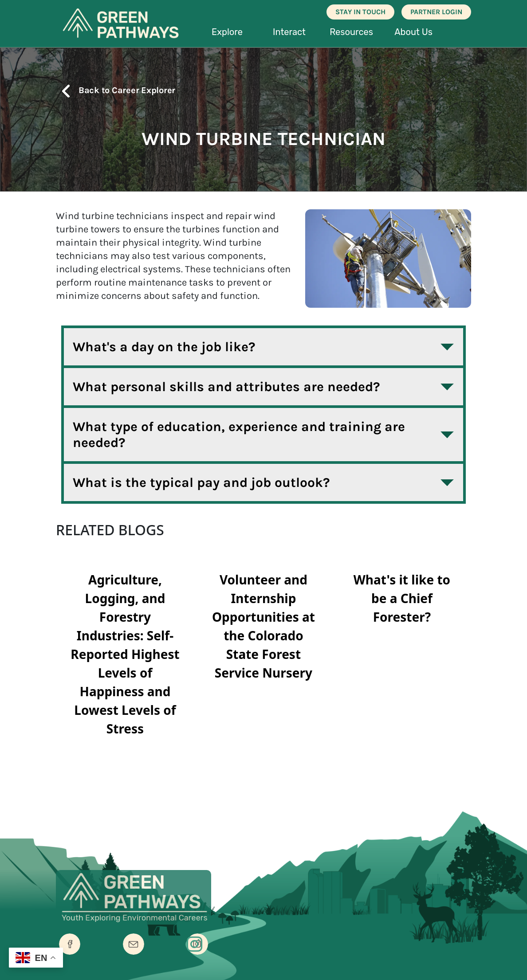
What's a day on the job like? (164, 347)
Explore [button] (227, 32)
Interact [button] (289, 32)
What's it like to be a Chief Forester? (402, 598)
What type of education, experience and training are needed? (239, 435)
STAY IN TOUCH (360, 12)
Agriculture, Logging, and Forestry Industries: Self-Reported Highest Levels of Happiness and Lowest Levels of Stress (125, 654)
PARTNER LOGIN (436, 12)
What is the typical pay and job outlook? (201, 482)
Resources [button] (351, 32)
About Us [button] (413, 32)
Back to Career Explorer (116, 90)
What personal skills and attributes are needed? (226, 387)
